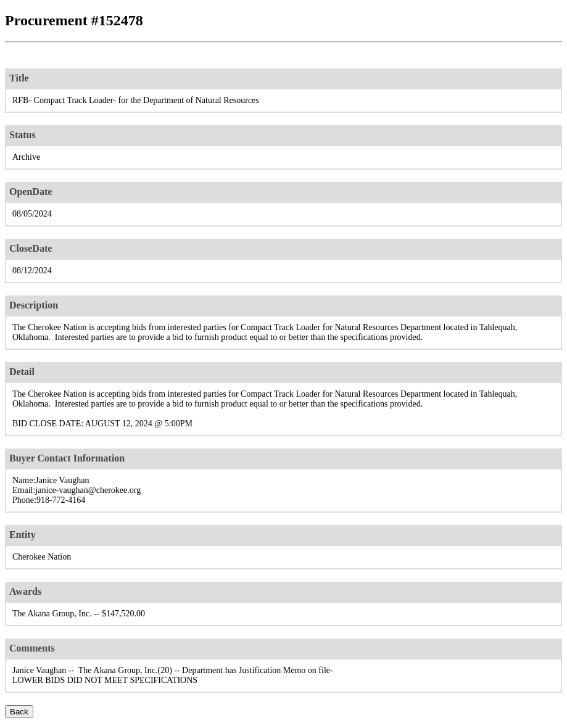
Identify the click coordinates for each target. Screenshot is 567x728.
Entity (23, 535)
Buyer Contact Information (67, 458)
